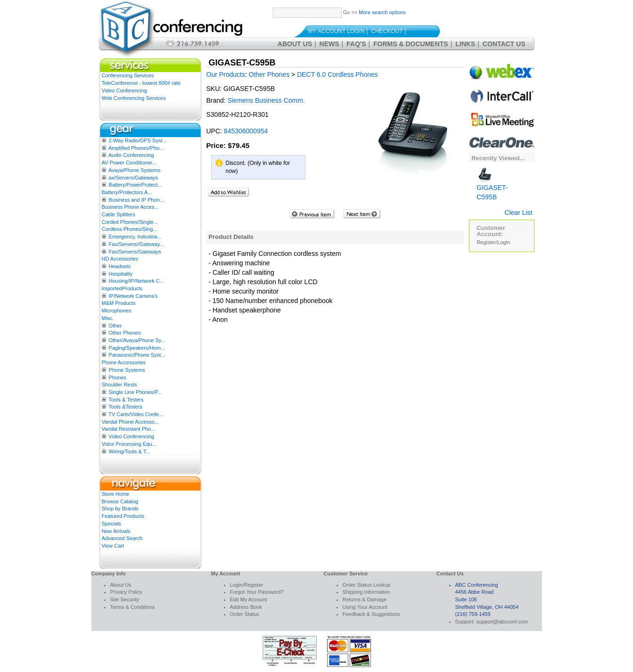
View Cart (113, 546)
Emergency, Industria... (135, 237)
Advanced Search (122, 538)
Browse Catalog (120, 501)
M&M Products (119, 303)
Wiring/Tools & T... (130, 451)
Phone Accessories (124, 362)
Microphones (117, 311)
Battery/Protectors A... (127, 192)
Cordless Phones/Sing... (130, 229)
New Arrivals (116, 531)
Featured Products (123, 516)
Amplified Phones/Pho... (136, 148)
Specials (112, 524)
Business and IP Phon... (136, 200)
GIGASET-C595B (492, 185)
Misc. (108, 318)
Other (115, 326)
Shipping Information (366, 592)
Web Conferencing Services (134, 98)
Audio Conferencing (131, 155)
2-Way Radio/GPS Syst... (138, 140)
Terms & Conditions (133, 607)
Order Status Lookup (367, 585)
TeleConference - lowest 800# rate (141, 83)
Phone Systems (127, 370)
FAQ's (356, 44)
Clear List (518, 213)
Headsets (120, 266)
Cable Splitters (119, 214)
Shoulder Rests (119, 385)
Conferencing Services (128, 75)
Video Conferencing (124, 90)
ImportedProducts (122, 288)
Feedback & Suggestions (371, 614)
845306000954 (246, 131)
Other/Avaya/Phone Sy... (137, 340)
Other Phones (125, 333)
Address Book (246, 607)
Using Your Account (365, 607)
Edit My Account (249, 599)
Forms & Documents (411, 44)
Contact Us (504, 44)
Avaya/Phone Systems (134, 170)
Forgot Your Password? (257, 592)
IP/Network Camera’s (133, 296)
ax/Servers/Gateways (134, 178)
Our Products (226, 74)
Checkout (387, 31)
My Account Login (337, 31)
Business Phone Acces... (130, 207)
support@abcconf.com (502, 622)
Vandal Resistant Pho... (129, 429)
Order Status (245, 614)
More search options (382, 12)
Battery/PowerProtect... (136, 185)
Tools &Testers (125, 407)
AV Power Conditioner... (129, 163)
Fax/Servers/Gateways (135, 252)
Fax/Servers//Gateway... (136, 244)
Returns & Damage (365, 599)
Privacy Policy (126, 592)
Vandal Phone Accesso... (131, 422)
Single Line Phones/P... (136, 392)
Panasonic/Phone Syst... (137, 355)
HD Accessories (120, 259)
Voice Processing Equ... (129, 444)
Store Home (116, 494)
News (329, 44)
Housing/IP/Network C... (136, 281)
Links (465, 44)
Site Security (125, 599)
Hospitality (121, 274)
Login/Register (247, 585)
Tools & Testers (126, 400)
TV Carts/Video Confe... (136, 414)
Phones (118, 377)
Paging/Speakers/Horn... (137, 348)
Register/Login (493, 242)
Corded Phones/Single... (130, 222)
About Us (295, 44)
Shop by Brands (120, 508)
